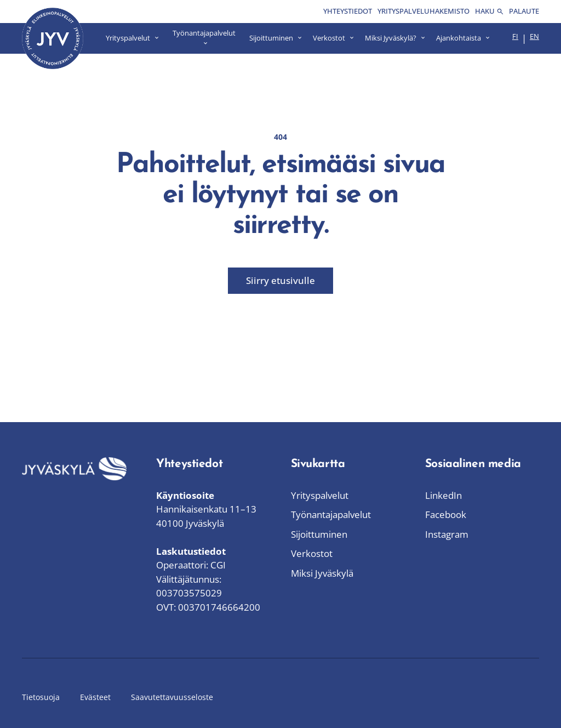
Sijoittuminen (319, 534)
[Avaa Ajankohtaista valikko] (463, 38)
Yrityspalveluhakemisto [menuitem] (423, 11)
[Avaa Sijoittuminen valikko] (276, 38)
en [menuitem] (534, 36)
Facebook (446, 514)
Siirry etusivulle (280, 280)
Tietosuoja (41, 697)
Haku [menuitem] (489, 11)
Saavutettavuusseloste (172, 697)
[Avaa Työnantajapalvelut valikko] (204, 38)
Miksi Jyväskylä (322, 573)
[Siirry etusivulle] (53, 38)
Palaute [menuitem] (524, 11)
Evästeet (95, 697)
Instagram (447, 534)
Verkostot (312, 553)
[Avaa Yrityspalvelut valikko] (132, 38)
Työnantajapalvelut (331, 514)
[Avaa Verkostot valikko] (333, 38)
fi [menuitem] (515, 36)
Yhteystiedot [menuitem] (348, 11)
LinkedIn (443, 495)
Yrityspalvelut (320, 495)
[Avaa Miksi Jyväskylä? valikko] (395, 38)
